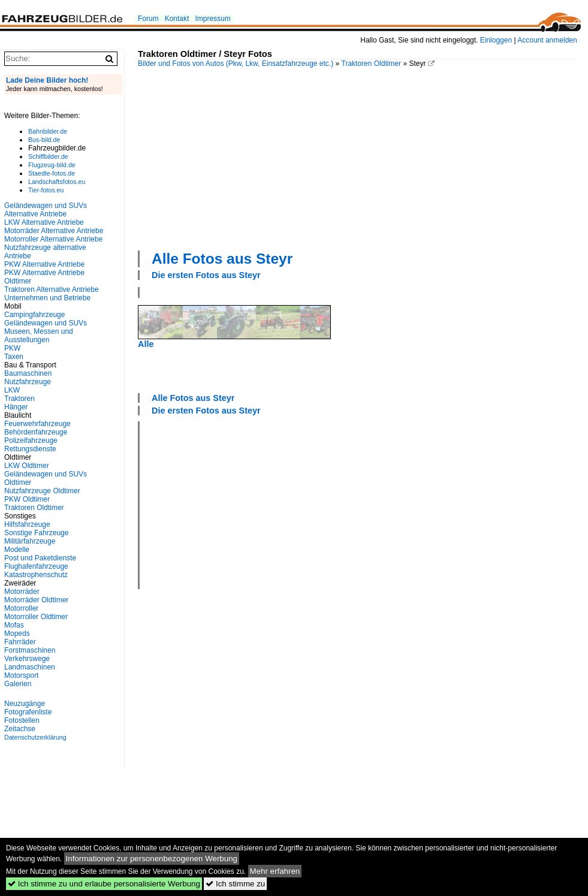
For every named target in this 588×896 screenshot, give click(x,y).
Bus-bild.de (44, 140)
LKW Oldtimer (27, 466)
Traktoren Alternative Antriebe (52, 289)
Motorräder (22, 592)
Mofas (14, 625)
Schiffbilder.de (48, 156)
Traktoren (19, 399)
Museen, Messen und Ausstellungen (39, 336)
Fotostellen (22, 720)
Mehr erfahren (275, 871)
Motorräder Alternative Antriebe (54, 231)
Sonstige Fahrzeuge (36, 533)
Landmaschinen (30, 667)
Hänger (16, 407)
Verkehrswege (27, 659)
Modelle (17, 550)
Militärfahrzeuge (30, 541)
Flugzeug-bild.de (52, 165)
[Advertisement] (273, 158)
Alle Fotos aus (222, 259)
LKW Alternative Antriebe (44, 222)
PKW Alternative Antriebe (44, 264)
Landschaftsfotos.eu (57, 182)
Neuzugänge (25, 704)
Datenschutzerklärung (35, 737)
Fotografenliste (28, 712)
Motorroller (21, 608)
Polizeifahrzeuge (31, 441)
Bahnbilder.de (48, 131)
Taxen (14, 357)
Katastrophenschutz (36, 575)
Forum (148, 19)
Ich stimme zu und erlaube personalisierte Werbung (104, 884)
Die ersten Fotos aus (206, 275)
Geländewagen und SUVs (46, 323)
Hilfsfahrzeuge (27, 524)
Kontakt (177, 19)
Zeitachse (20, 729)
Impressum (212, 19)
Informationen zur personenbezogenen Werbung (152, 859)
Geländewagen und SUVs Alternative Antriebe (46, 210)
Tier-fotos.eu (46, 190)
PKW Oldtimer (27, 499)
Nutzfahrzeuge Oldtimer (42, 491)
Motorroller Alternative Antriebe (53, 239)
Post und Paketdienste (40, 558)
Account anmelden (547, 40)
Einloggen (496, 40)
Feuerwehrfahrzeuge (37, 424)
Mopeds (17, 633)
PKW (12, 348)
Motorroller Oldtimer (36, 617)
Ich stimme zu (235, 884)
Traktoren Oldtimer (372, 64)
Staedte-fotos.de (52, 173)
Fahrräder (20, 642)
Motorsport (21, 675)
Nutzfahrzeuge (28, 382)
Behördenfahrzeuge (36, 432)
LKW (12, 390)
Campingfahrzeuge (34, 315)
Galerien (18, 684)
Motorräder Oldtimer (36, 600)
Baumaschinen (28, 373)
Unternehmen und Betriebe (47, 298)
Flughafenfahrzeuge (36, 566)
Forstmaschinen (30, 650)
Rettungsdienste (30, 449)
